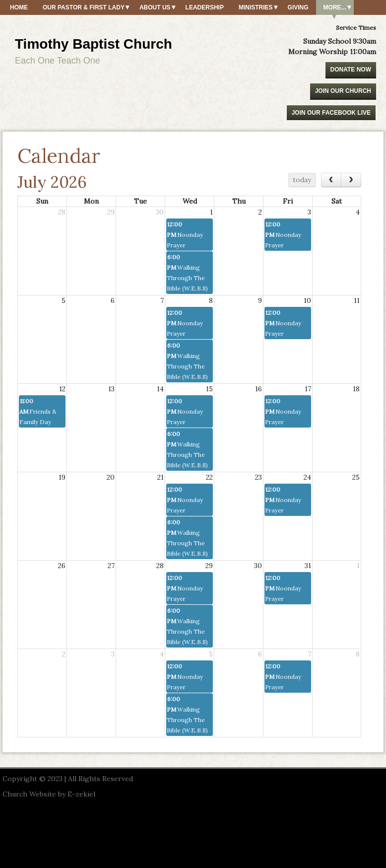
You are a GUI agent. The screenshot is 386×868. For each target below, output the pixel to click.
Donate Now (351, 70)
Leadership (205, 7)
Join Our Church (343, 91)
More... (335, 7)
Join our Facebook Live (331, 113)
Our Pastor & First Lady (84, 7)
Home (19, 7)
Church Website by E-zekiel (49, 794)
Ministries (256, 7)
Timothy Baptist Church (94, 44)
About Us (155, 7)
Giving (298, 7)
